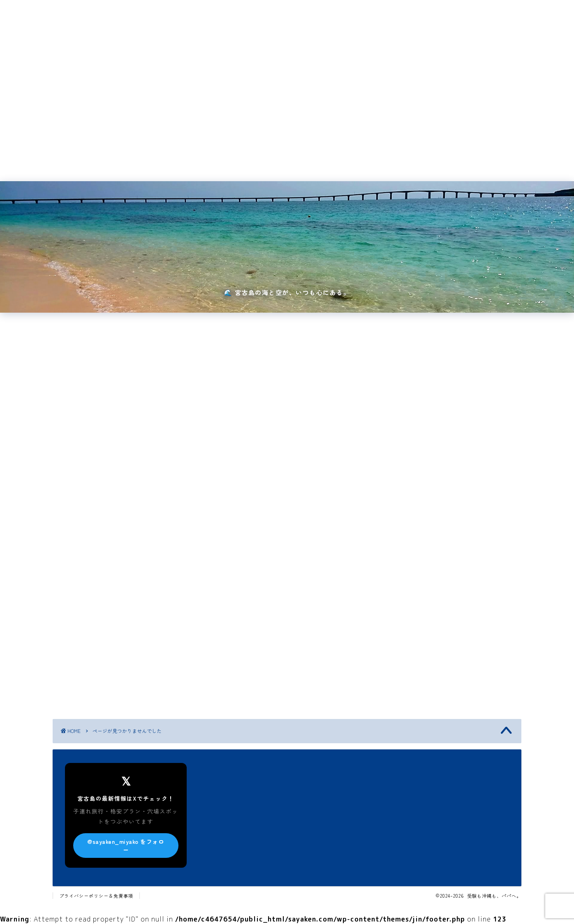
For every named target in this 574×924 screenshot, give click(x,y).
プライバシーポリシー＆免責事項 (96, 896)
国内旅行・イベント (168, 160)
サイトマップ (398, 160)
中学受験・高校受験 (106, 675)
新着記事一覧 (450, 160)
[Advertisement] (287, 88)
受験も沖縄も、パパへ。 (287, 13)
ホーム (116, 160)
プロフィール (292, 160)
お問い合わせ (345, 160)
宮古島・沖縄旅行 (234, 160)
